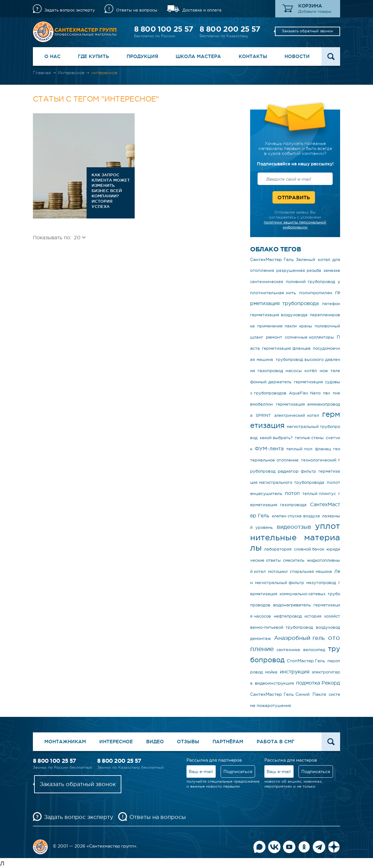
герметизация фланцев (286, 348)
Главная (42, 73)
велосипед (314, 650)
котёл (311, 371)
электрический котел (297, 415)
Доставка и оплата (202, 10)
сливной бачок (309, 549)
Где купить (93, 56)
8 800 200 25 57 (230, 29)
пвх (327, 393)
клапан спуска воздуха (296, 516)
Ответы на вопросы (137, 10)
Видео (155, 742)
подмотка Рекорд (318, 683)
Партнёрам (228, 742)
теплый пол (299, 449)
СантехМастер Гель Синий (280, 694)
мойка (271, 672)
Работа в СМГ (276, 742)
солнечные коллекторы (310, 337)
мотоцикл (278, 571)
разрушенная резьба (299, 270)
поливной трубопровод (310, 282)
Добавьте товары (315, 11)
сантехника (288, 650)
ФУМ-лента (269, 448)
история (313, 616)
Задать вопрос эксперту (70, 10)
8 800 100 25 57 (164, 29)
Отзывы (188, 742)
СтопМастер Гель (306, 661)
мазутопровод (321, 583)
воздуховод (328, 627)
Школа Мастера (198, 56)
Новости (297, 56)
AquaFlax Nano (305, 393)
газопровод (270, 371)
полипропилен (316, 293)
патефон (331, 304)
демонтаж (261, 639)
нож (324, 371)
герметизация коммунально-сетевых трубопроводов (295, 594)
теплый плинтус (319, 494)
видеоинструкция (274, 683)
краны (306, 326)
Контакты (253, 56)
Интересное (71, 73)
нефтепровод (288, 616)
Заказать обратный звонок (308, 31)
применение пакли (277, 326)
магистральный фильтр (279, 583)
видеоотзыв (294, 527)
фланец (323, 449)
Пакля (319, 694)
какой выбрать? (276, 438)
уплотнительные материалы (295, 537)
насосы (294, 371)
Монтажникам (65, 742)
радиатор (288, 471)
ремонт (274, 337)
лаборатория (278, 549)
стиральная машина (311, 571)
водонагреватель (292, 605)
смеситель (294, 560)
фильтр (308, 471)
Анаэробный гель (300, 638)
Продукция (142, 56)
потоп (292, 493)
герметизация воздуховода (279, 315)
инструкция (295, 672)
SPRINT (263, 415)
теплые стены (309, 438)
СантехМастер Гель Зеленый (283, 259)
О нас (52, 56)
